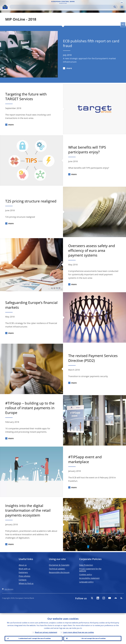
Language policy (86, 582)
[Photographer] (56, 76)
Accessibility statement (89, 578)
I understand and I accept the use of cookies (34, 638)
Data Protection (86, 565)
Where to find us (26, 583)
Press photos (25, 576)
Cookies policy (86, 574)
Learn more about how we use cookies (78, 631)
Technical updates (57, 569)
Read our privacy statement (46, 631)
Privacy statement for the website (90, 570)
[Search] (62, 7)
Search (115, 7)
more (69, 68)
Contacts (23, 580)
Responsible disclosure (59, 572)
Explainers (23, 572)
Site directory (9, 589)
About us (23, 565)
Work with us (25, 569)
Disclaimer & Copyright (59, 565)
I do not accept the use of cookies (92, 638)
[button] (122, 2)
